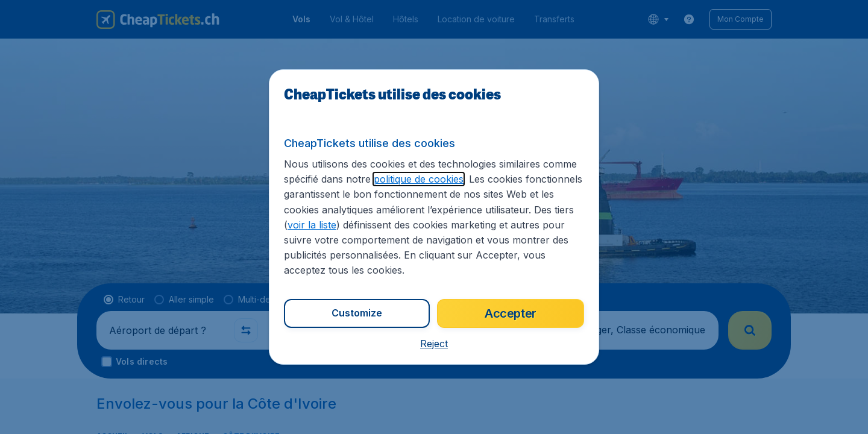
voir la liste (312, 225)
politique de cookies (419, 179)
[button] (434, 344)
